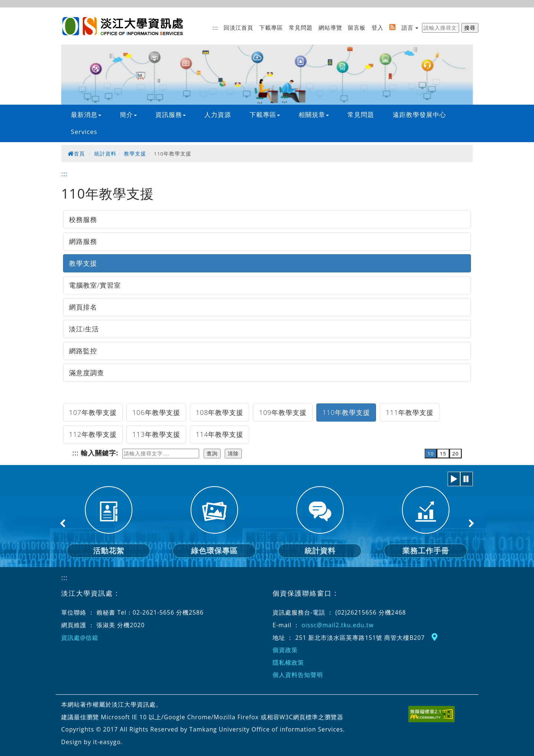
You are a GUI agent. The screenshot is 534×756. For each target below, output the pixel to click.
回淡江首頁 (238, 27)
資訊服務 (171, 114)
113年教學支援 (156, 434)
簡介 (128, 114)
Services (84, 132)
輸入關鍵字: (100, 453)
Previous (63, 523)
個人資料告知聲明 (298, 675)
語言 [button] (408, 27)
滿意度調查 (87, 373)
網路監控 (83, 351)
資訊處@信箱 (80, 638)
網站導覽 (330, 27)
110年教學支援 (346, 412)
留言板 (357, 27)
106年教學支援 (156, 412)
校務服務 (83, 219)
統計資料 (105, 154)
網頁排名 (83, 307)
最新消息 (86, 114)
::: (215, 27)
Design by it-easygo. (92, 742)
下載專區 (271, 27)
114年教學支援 (220, 434)
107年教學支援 (93, 412)
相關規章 (314, 114)
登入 (378, 27)
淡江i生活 (84, 329)
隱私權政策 (288, 662)
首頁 (76, 154)
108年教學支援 (220, 412)
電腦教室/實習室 (95, 285)
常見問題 (301, 27)
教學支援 (135, 154)
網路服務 (83, 241)
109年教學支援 (283, 412)
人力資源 (218, 114)
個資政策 (285, 650)
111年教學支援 (410, 412)
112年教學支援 (93, 434)
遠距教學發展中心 (419, 114)
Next (471, 523)
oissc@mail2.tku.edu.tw (337, 625)
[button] (454, 479)
